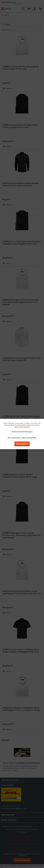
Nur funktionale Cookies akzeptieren (22, 438)
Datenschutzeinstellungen (22, 432)
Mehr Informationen (22, 427)
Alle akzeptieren (22, 444)
